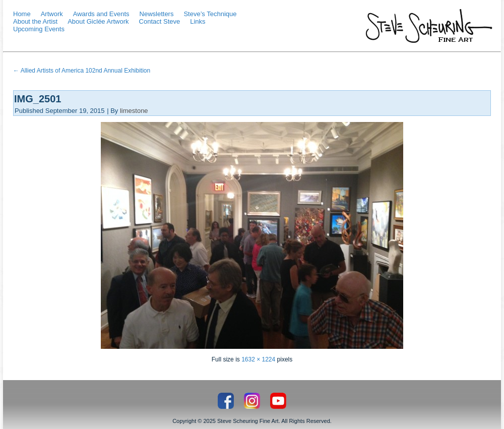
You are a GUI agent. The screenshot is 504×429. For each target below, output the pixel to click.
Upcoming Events (39, 29)
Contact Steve (160, 21)
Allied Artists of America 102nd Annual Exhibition (82, 71)
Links (198, 21)
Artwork (52, 14)
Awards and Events (101, 14)
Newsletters (157, 14)
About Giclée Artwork (98, 21)
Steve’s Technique (210, 14)
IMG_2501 (38, 99)
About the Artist (35, 21)
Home (22, 14)
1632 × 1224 (258, 359)
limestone (134, 111)
